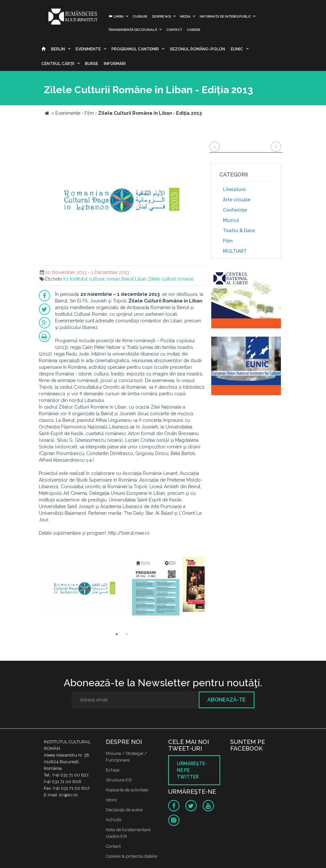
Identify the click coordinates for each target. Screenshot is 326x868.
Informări (115, 64)
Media (185, 16)
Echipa (113, 770)
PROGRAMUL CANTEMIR (135, 49)
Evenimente (88, 49)
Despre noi (162, 16)
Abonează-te (227, 700)
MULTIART (235, 251)
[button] (199, 147)
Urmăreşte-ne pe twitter (192, 770)
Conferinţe (235, 210)
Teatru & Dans (239, 231)
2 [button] (127, 634)
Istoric (112, 800)
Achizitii (114, 820)
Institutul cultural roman (95, 279)
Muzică (231, 220)
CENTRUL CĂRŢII (58, 64)
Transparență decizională (133, 30)
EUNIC (237, 49)
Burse (92, 64)
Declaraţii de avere (124, 810)
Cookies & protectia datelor (132, 856)
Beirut (128, 279)
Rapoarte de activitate (127, 790)
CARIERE (194, 30)
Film (228, 241)
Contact (174, 30)
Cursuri (140, 16)
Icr (66, 279)
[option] (85, 588)
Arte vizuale (237, 200)
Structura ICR (119, 780)
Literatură (234, 189)
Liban (141, 279)
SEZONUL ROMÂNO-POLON (197, 49)
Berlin (58, 49)
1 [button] (117, 634)
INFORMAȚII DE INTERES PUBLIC (225, 16)
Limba (116, 16)
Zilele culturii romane (171, 279)
